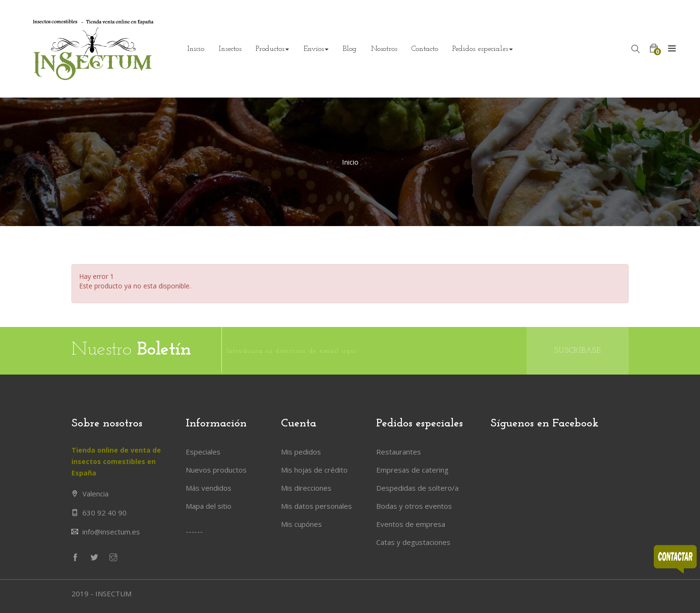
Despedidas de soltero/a (417, 488)
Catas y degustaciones (413, 542)
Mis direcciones (306, 488)
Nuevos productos (216, 470)
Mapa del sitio (209, 506)
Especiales (203, 452)
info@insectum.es (111, 532)
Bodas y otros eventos (414, 506)
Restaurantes (399, 452)
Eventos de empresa (411, 524)
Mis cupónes (301, 524)
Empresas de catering (412, 470)
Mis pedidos (301, 452)
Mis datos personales (316, 506)
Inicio (350, 162)
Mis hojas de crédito (314, 470)
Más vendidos (209, 488)
